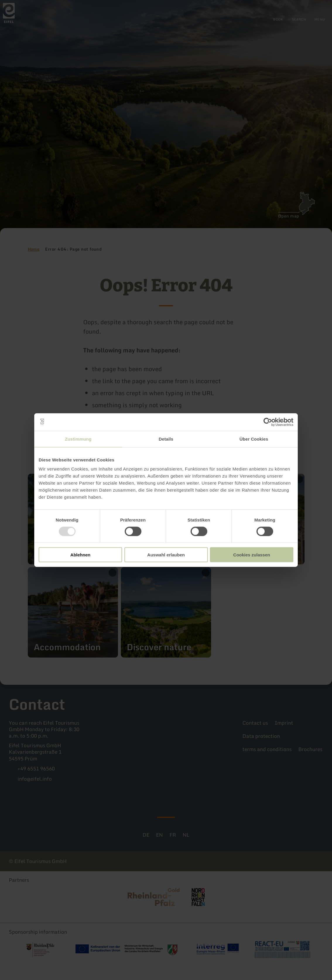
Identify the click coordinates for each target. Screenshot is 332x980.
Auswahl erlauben (166, 555)
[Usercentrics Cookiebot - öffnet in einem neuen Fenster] (268, 422)
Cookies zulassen (252, 555)
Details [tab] (166, 439)
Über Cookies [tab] (254, 439)
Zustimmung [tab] (78, 439)
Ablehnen (80, 555)
